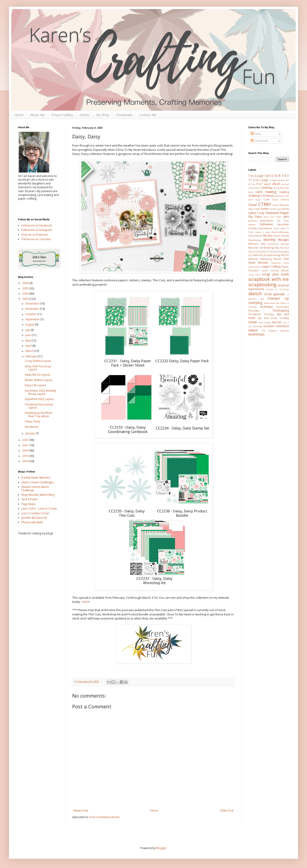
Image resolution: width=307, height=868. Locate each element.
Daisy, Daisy (33, 421)
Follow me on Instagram (37, 230)
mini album (255, 236)
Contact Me (148, 115)
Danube (284, 205)
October (31, 314)
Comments (259, 141)
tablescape (269, 303)
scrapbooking (262, 285)
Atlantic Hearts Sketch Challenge (35, 488)
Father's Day (256, 213)
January (31, 433)
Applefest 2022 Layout (39, 399)
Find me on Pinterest (35, 235)
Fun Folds (276, 217)
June (29, 335)
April (29, 346)
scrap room (254, 275)
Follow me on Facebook (37, 225)
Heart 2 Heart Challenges (37, 482)
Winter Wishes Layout (38, 380)
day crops (254, 209)
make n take (263, 232)
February (32, 356)
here (86, 602)
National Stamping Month (265, 259)
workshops (256, 334)
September (33, 319)
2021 (26, 445)
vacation (269, 326)
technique (267, 307)
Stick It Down (29, 499)
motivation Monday (278, 244)
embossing (275, 209)
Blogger (161, 848)
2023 (26, 299)
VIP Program (269, 331)
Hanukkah (283, 224)
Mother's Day (257, 244)
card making (266, 192)
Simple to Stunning (278, 289)
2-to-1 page (261, 180)
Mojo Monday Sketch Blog (38, 495)
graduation (267, 220)
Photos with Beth (32, 522)
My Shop (103, 115)
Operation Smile (280, 263)
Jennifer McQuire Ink (34, 518)
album (276, 184)
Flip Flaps (255, 217)
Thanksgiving (281, 311)
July (28, 330)
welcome (285, 331)
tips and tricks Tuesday (273, 318)
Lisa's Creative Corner (35, 513)
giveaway (253, 221)
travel (252, 322)
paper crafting (271, 266)
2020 (26, 450)
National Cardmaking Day (264, 248)
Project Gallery (62, 115)
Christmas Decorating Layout (39, 406)
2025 (26, 288)
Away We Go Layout (37, 375)
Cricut (253, 205)
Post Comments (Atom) (104, 817)
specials (279, 294)
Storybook (31, 427)
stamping (255, 303)
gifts (286, 217)
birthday (267, 188)
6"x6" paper (264, 184)
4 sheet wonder (277, 180)
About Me (37, 115)
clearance (279, 196)
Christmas (268, 196)
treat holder (265, 322)
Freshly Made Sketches (36, 478)
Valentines (282, 326)
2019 (26, 456)
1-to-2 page (256, 176)
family (285, 209)
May (28, 341)
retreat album (280, 270)
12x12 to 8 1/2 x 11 (269, 178)
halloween (266, 224)
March (30, 351)
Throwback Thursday (261, 314)
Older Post (227, 811)
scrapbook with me (269, 279)
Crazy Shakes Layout (38, 361)
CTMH (265, 204)
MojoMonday (255, 240)
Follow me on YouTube (36, 239)
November (33, 309)
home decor (280, 228)
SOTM (268, 294)
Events (85, 115)
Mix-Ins (268, 236)
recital (265, 271)
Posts (256, 134)
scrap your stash (276, 274)
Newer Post (81, 811)
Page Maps (28, 504)
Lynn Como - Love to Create (39, 508)
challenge (254, 196)
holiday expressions (260, 228)
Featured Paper (277, 213)
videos (253, 330)
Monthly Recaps (276, 240)
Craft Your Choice (276, 199)
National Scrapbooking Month (271, 255)
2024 (26, 294)
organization (255, 267)
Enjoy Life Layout (35, 385)
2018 (26, 461)
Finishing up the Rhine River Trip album (39, 414)
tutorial (276, 322)
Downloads (124, 115)
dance (276, 205)
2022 (26, 440)
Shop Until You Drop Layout (38, 368)
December (33, 304)
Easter (265, 209)
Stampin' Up (278, 298)
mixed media (281, 236)
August (30, 325)
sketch (255, 294)
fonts (266, 217)
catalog (284, 192)
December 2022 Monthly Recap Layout (41, 392)
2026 (26, 283)
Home (19, 115)
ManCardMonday (280, 232)
